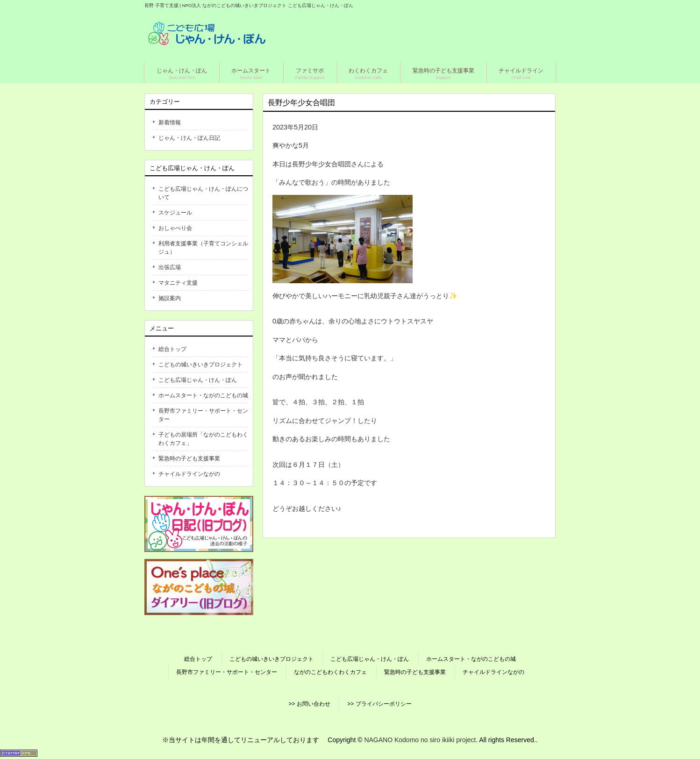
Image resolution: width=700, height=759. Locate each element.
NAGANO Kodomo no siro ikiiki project (420, 740)
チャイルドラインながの (189, 474)
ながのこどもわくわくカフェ (330, 672)
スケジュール (175, 213)
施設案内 (170, 298)
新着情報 (170, 122)
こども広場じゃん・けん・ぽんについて (203, 193)
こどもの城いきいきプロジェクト (200, 365)
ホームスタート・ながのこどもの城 (203, 395)
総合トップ (172, 349)
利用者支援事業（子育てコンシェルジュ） (203, 248)
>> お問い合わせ (309, 704)
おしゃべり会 (175, 228)
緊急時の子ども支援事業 (189, 458)
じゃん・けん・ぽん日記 (189, 138)
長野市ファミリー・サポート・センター (203, 415)
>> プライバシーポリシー (379, 704)
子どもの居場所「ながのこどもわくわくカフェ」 (203, 439)
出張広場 (170, 267)
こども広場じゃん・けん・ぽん (198, 380)
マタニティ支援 (178, 283)
